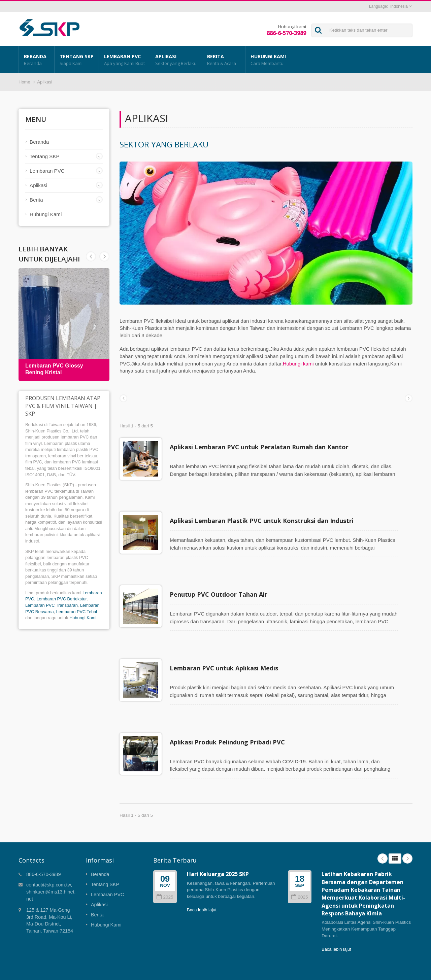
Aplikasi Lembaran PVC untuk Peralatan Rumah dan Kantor (262, 447)
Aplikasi (176, 60)
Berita (224, 60)
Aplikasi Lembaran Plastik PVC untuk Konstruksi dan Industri (265, 516)
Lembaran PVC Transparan (52, 605)
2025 (165, 872)
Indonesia (399, 6)
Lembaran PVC (124, 60)
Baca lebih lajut (202, 885)
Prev (104, 256)
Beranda (37, 60)
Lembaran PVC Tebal (77, 612)
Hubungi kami (298, 364)
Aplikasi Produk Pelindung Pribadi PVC (231, 722)
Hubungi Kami (268, 60)
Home (24, 82)
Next (91, 256)
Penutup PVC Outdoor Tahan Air (222, 584)
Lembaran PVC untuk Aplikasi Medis (227, 653)
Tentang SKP (77, 60)
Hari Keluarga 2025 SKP (218, 849)
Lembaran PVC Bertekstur (61, 599)
